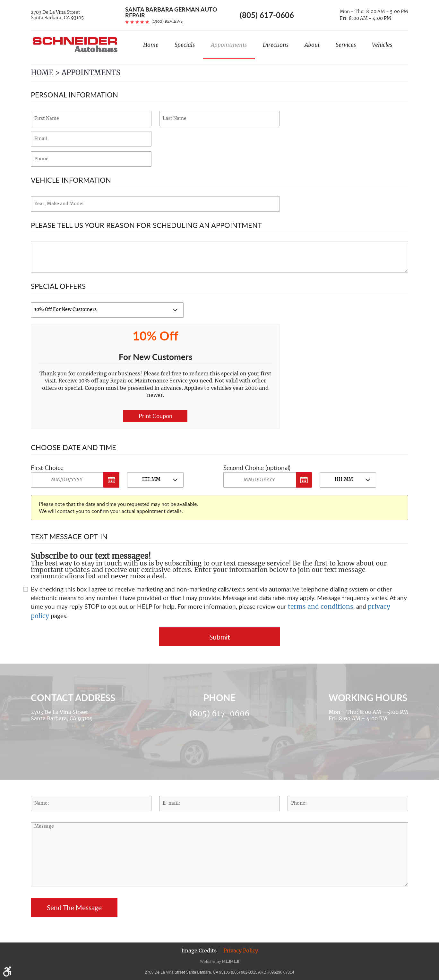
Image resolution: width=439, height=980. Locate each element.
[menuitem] (151, 48)
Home (151, 45)
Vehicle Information (71, 180)
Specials (185, 45)
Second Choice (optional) (257, 468)
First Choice (47, 468)
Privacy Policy (241, 951)
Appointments (229, 45)
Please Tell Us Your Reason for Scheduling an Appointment (146, 225)
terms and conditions (321, 607)
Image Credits (199, 951)
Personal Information (74, 95)
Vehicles (382, 45)
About (312, 45)
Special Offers (58, 286)
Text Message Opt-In (69, 536)
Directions (276, 45)
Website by (219, 962)
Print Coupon (155, 416)
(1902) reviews (167, 21)
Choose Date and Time (73, 447)
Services (346, 45)
